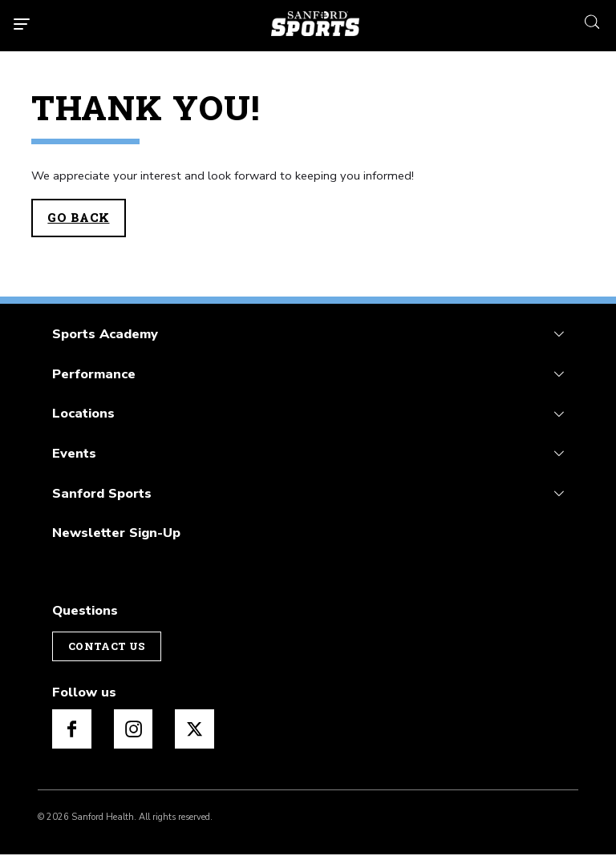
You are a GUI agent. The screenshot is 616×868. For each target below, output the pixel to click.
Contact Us (107, 646)
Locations (83, 413)
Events (74, 453)
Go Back (78, 218)
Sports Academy (105, 334)
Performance (94, 374)
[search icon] (592, 20)
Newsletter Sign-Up (116, 533)
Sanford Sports (102, 493)
